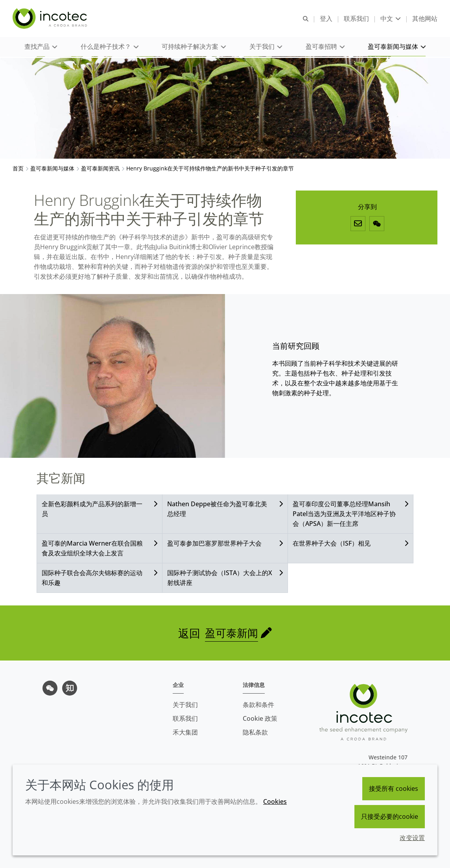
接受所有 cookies (394, 788)
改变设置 (412, 838)
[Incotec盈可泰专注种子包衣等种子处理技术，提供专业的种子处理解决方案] (51, 19)
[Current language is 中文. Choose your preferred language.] (391, 19)
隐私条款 (255, 732)
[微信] (377, 225)
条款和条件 (258, 705)
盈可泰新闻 (232, 634)
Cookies (275, 801)
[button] (41, 47)
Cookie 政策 (260, 718)
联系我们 (185, 718)
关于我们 (185, 705)
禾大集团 (185, 732)
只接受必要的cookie (390, 816)
